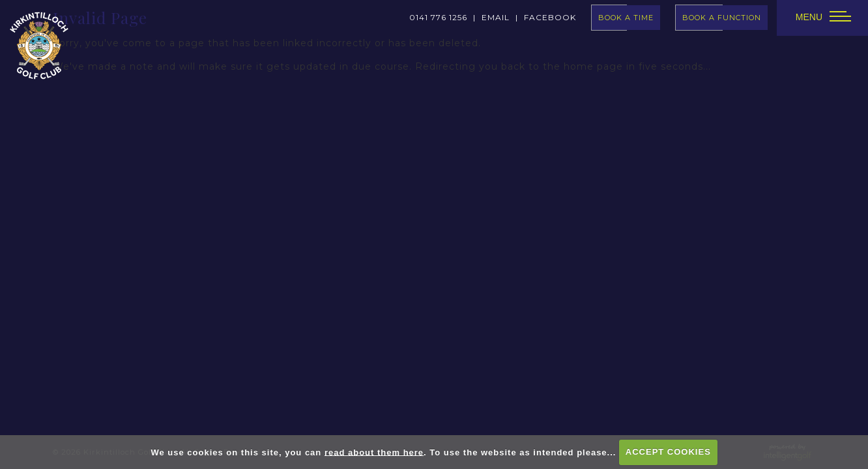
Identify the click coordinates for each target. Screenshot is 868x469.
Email (496, 17)
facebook (550, 17)
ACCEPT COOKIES (668, 452)
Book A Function (722, 18)
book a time (626, 18)
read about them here (374, 452)
